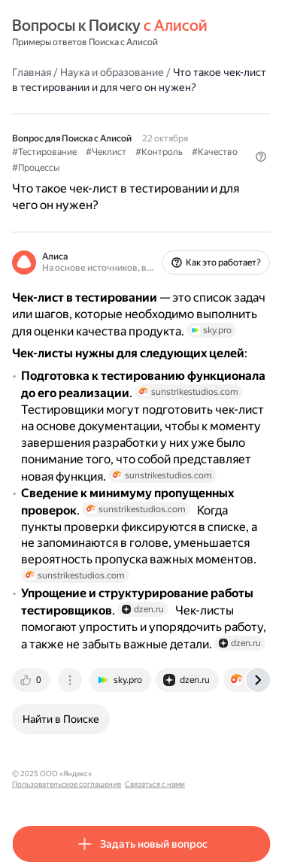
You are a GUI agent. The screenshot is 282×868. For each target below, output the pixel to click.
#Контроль (159, 152)
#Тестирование (44, 152)
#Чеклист (106, 152)
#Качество (215, 152)
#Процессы (36, 168)
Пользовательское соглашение (67, 784)
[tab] (32, 680)
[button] (261, 156)
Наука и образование (112, 72)
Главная (32, 72)
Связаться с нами (155, 784)
